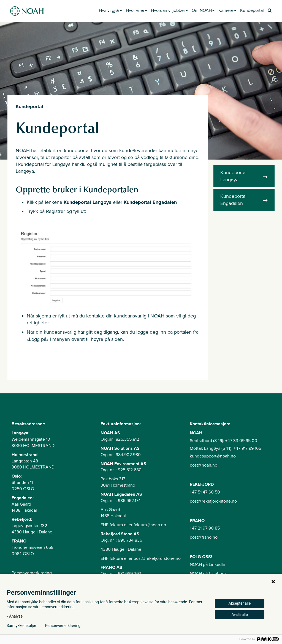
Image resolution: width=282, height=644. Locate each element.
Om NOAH (203, 10)
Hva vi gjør (110, 10)
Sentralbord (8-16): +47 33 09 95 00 (223, 441)
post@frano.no (204, 537)
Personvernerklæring (32, 573)
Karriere (227, 10)
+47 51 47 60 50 (205, 492)
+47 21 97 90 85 (205, 528)
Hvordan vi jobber (169, 10)
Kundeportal (252, 10)
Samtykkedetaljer (21, 626)
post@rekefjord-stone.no (213, 501)
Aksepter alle (240, 603)
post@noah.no (204, 465)
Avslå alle (239, 615)
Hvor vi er (136, 10)
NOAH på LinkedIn (208, 564)
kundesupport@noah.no (213, 456)
